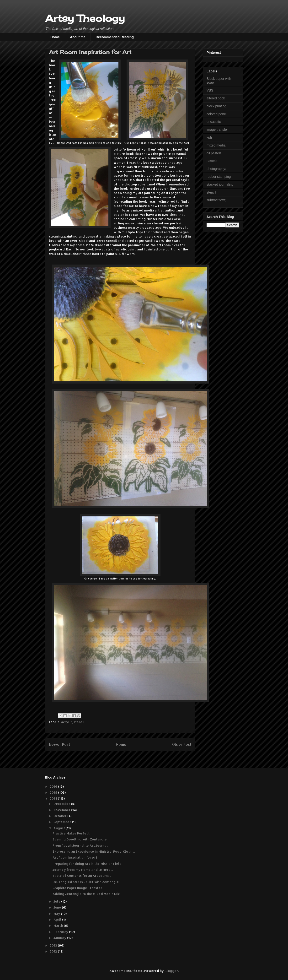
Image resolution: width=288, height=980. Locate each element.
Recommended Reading (115, 37)
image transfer (217, 130)
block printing (216, 106)
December (62, 804)
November (62, 810)
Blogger (171, 971)
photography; (216, 169)
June (58, 907)
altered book (216, 98)
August (60, 828)
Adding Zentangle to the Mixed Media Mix (86, 894)
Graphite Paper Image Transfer (77, 888)
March (59, 926)
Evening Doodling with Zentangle (80, 839)
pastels (212, 161)
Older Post (182, 744)
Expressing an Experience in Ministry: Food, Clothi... (94, 851)
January (60, 938)
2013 (54, 945)
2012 (54, 951)
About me (78, 37)
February (61, 932)
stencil (79, 722)
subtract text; (216, 200)
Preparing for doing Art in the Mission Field (87, 864)
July (57, 901)
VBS (210, 90)
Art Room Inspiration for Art (75, 857)
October (60, 816)
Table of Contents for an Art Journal (82, 876)
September (63, 822)
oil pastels (214, 153)
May (57, 914)
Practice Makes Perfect (71, 833)
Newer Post (59, 744)
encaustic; (214, 122)
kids (210, 137)
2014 (54, 798)
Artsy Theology (85, 18)
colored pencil (217, 114)
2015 (54, 792)
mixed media (216, 145)
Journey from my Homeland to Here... (83, 870)
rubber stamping (219, 177)
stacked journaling (220, 184)
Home (55, 37)
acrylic (67, 722)
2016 (54, 786)
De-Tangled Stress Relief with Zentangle (86, 882)
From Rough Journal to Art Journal (80, 845)
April (58, 920)
